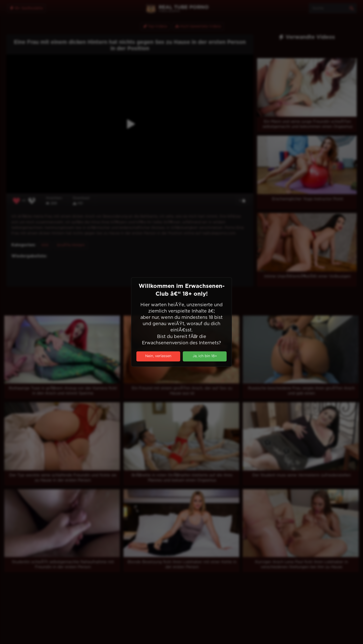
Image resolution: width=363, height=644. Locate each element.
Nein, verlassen (158, 356)
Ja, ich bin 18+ (205, 356)
